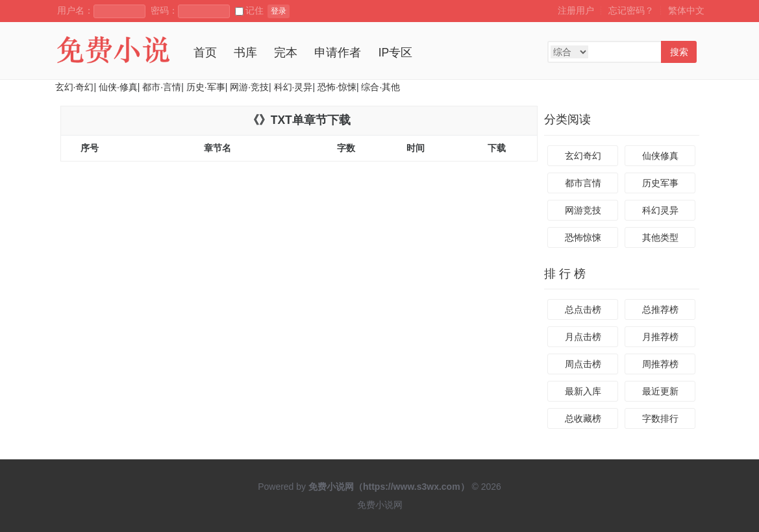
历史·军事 (206, 87)
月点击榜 (583, 337)
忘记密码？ (631, 10)
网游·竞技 (249, 87)
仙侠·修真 (118, 87)
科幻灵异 (660, 210)
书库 (245, 53)
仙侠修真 (660, 156)
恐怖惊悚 (583, 237)
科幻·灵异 (293, 87)
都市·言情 (162, 87)
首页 (205, 53)
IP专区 (396, 53)
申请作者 (338, 53)
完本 (286, 53)
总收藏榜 (583, 418)
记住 (249, 10)
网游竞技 (583, 210)
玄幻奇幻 (583, 156)
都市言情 (583, 183)
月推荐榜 (660, 337)
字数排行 (660, 418)
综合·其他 (380, 87)
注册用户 (576, 10)
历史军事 (660, 183)
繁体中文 (686, 10)
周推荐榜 (660, 364)
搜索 (679, 52)
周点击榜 (583, 364)
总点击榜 (583, 309)
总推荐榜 (660, 309)
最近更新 (660, 391)
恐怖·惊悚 (337, 87)
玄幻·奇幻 (75, 87)
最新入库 (583, 391)
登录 (279, 11)
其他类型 (660, 237)
